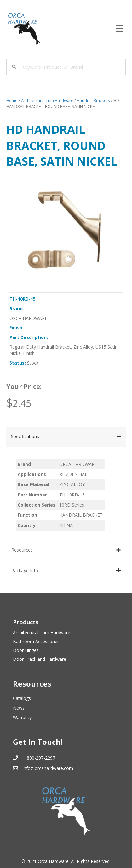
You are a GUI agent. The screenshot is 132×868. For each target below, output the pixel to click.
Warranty (22, 717)
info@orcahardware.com (48, 768)
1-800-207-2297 (39, 758)
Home (12, 100)
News (19, 708)
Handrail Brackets (93, 100)
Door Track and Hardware (40, 659)
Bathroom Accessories (36, 641)
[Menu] (120, 28)
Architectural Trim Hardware (47, 100)
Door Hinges (26, 650)
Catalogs (22, 698)
